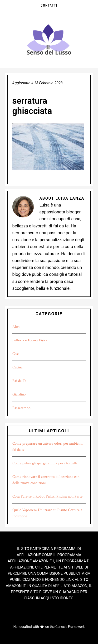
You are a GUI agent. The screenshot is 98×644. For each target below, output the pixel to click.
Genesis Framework (70, 627)
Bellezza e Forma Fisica (30, 340)
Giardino (19, 394)
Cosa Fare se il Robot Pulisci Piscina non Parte (47, 496)
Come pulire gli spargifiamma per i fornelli (45, 463)
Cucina (17, 367)
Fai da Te (19, 381)
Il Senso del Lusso (49, 39)
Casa (16, 354)
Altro (16, 327)
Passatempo (21, 408)
